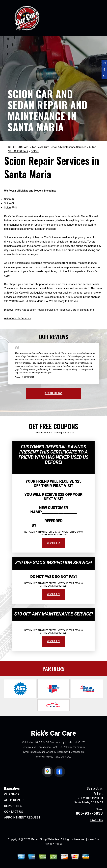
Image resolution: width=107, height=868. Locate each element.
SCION (35, 151)
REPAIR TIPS (13, 806)
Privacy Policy (53, 844)
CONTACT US (14, 812)
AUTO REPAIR (14, 800)
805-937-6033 (65, 297)
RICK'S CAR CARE (19, 147)
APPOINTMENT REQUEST (22, 817)
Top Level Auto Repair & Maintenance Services (59, 147)
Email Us (97, 820)
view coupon (53, 543)
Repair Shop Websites (45, 839)
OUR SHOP (12, 794)
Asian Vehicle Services (17, 318)
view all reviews (53, 393)
